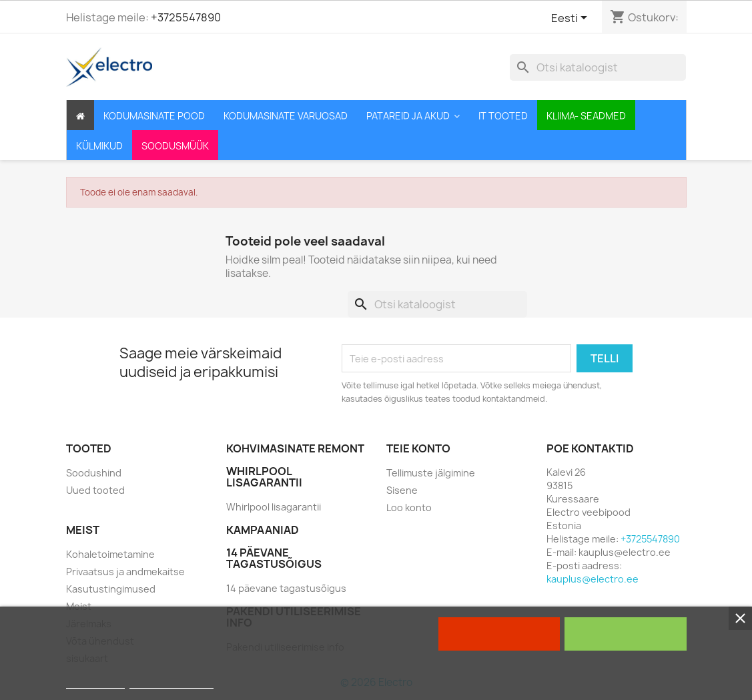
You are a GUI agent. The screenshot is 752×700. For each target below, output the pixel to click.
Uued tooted (95, 490)
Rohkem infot (95, 682)
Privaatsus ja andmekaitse (125, 572)
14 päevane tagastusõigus (286, 588)
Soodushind (94, 473)
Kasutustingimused (111, 589)
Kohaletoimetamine (110, 554)
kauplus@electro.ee (593, 579)
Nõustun (626, 634)
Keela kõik (499, 634)
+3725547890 (186, 17)
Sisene (402, 490)
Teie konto (418, 448)
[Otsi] (598, 67)
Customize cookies (171, 682)
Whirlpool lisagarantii (274, 507)
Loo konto (409, 507)
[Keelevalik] (572, 19)
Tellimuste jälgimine (431, 473)
